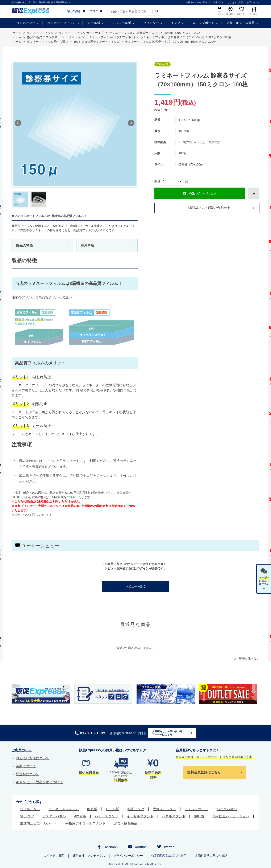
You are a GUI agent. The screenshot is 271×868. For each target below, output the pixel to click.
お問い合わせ (253, 2)
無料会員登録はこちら (204, 772)
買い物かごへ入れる (200, 193)
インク (176, 23)
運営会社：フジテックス (89, 856)
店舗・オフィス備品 (240, 23)
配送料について (28, 774)
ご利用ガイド (217, 2)
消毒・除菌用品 (126, 823)
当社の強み (74, 11)
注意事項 (87, 245)
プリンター (151, 23)
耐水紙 (92, 809)
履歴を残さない (249, 659)
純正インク (136, 809)
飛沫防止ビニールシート (38, 823)
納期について (26, 766)
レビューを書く (135, 586)
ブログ (94, 11)
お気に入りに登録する (254, 193)
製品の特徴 (24, 245)
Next (131, 123)
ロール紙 (94, 23)
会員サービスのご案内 (196, 2)
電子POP (27, 816)
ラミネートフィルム (61, 23)
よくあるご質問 (235, 2)
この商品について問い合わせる (207, 208)
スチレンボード (203, 23)
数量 (157, 181)
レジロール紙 (122, 23)
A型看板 (80, 816)
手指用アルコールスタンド (86, 823)
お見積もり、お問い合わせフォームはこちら (167, 733)
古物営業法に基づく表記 (211, 856)
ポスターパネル (54, 816)
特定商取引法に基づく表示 (169, 856)
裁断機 (199, 816)
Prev (18, 123)
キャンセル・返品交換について (39, 782)
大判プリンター (164, 809)
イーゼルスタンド (140, 816)
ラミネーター (26, 23)
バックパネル (227, 809)
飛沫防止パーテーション (231, 816)
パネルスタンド (174, 816)
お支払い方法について (33, 758)
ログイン (143, 568)
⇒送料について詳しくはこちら (32, 515)
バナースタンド (107, 816)
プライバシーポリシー (128, 856)
